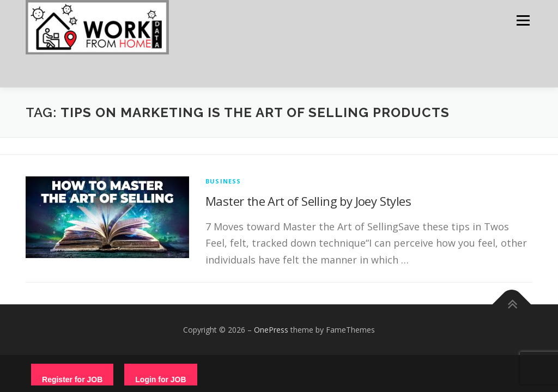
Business (223, 181)
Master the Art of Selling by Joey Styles (308, 201)
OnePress (271, 330)
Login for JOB (160, 379)
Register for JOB (72, 379)
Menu (523, 20)
